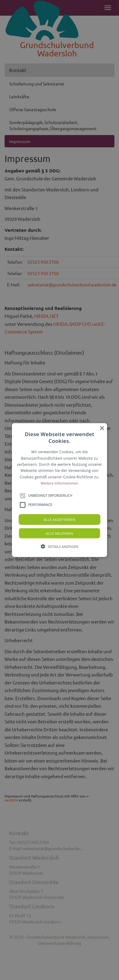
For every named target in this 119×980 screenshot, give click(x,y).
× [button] (102, 429)
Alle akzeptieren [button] (60, 519)
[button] (60, 490)
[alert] (60, 490)
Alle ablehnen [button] (60, 533)
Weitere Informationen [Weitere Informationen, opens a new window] (60, 483)
